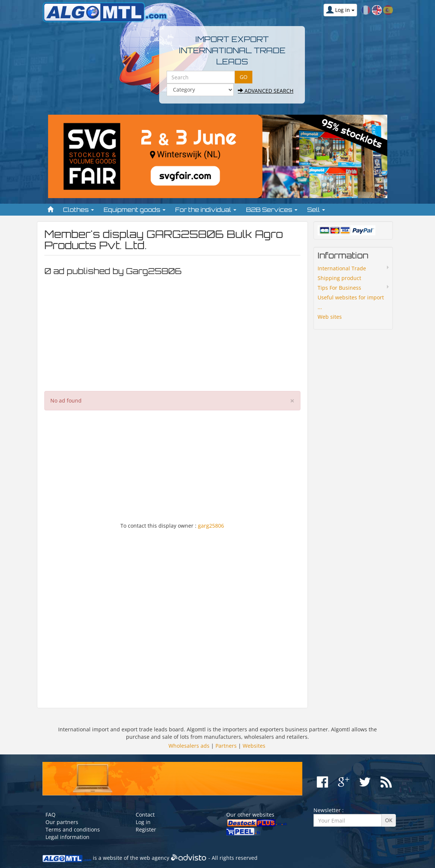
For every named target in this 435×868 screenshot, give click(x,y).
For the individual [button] (206, 210)
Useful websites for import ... (351, 302)
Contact (145, 815)
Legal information (67, 837)
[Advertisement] (173, 331)
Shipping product (339, 278)
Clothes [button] (78, 210)
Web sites (330, 317)
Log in (143, 822)
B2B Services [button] (272, 210)
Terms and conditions (73, 829)
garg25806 (211, 526)
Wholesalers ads (189, 746)
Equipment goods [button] (135, 210)
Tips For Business (339, 288)
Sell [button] (316, 210)
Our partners (62, 822)
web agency (155, 858)
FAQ (51, 815)
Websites (254, 746)
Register (146, 829)
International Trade (342, 268)
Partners (226, 746)
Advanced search (266, 91)
